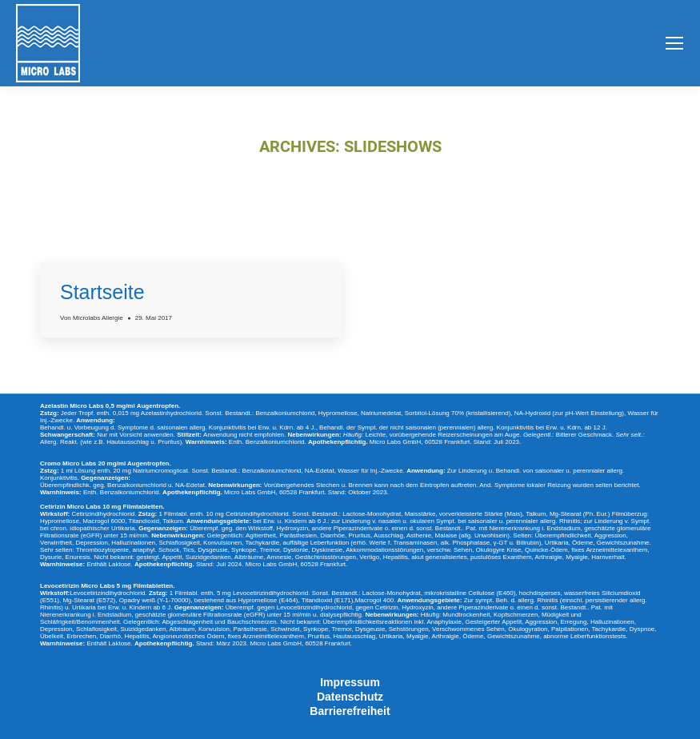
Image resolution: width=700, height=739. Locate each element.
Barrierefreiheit (350, 711)
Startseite (102, 292)
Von (92, 318)
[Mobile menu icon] (674, 43)
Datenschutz (350, 697)
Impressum (350, 682)
